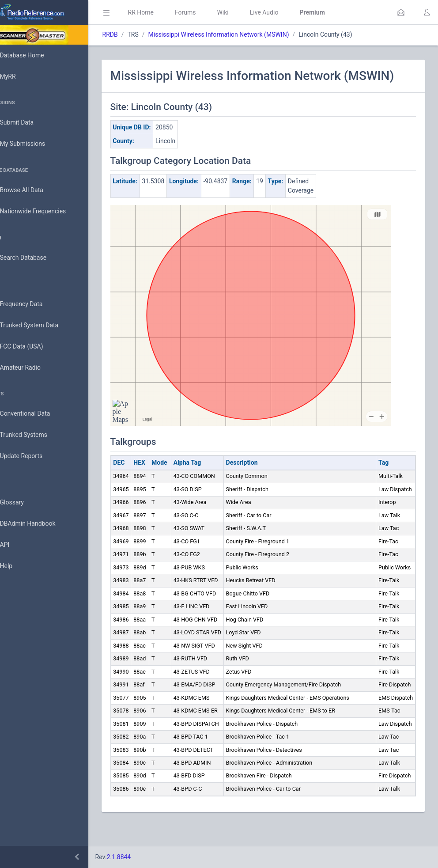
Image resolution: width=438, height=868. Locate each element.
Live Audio (289, 12)
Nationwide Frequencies (45, 212)
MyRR (20, 76)
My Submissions (35, 144)
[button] (401, 12)
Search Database (36, 258)
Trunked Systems (36, 435)
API (17, 545)
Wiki (248, 12)
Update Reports (34, 456)
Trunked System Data (42, 325)
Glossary (24, 503)
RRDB (135, 34)
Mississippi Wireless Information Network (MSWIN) (244, 34)
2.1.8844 (144, 857)
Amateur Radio (33, 368)
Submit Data (29, 123)
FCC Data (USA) (34, 347)
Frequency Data (34, 304)
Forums (210, 12)
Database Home (34, 55)
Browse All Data (34, 190)
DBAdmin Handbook (40, 524)
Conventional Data (38, 414)
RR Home (166, 12)
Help (19, 566)
